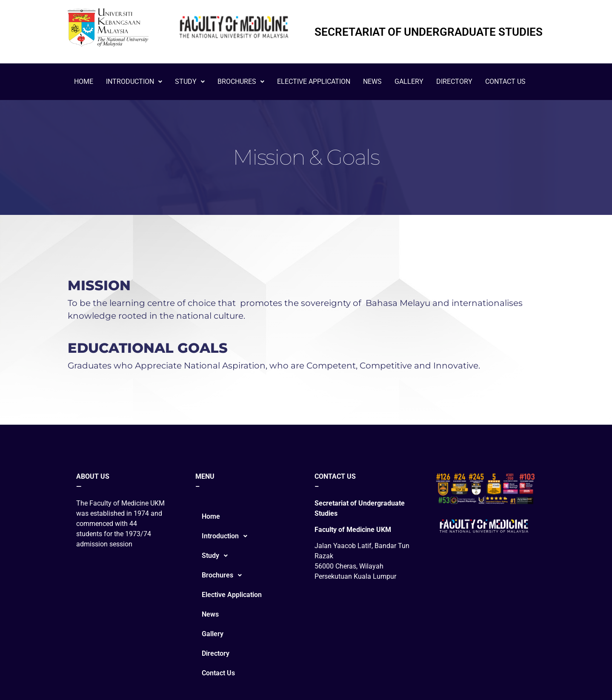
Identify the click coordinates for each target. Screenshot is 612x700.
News (372, 81)
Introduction (134, 81)
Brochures (241, 81)
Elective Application (314, 81)
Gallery (409, 81)
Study (190, 81)
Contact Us (505, 81)
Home (84, 81)
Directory (454, 81)
